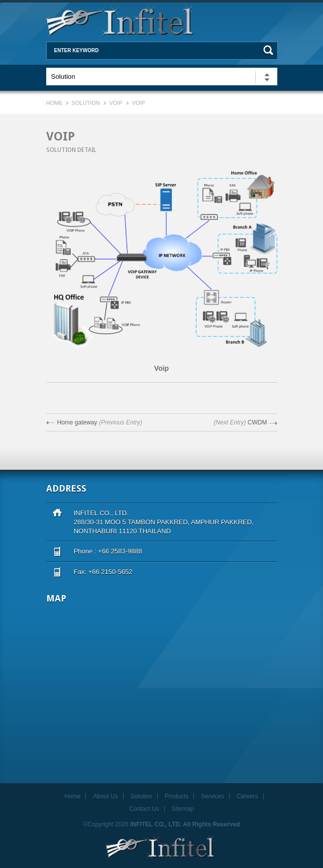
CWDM (257, 422)
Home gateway (77, 422)
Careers (247, 796)
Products (177, 796)
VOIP (116, 103)
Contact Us (144, 809)
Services (212, 796)
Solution (85, 103)
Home (55, 103)
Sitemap (183, 809)
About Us (105, 796)
